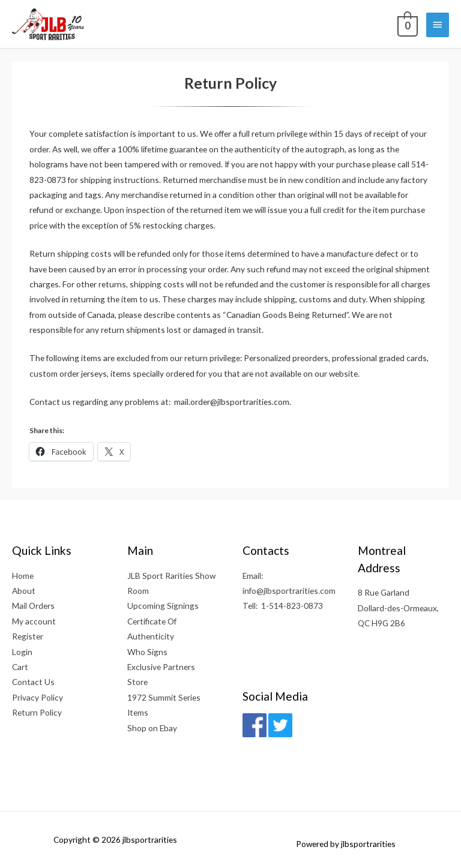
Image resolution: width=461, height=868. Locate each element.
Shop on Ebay (152, 728)
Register (28, 636)
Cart (20, 667)
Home (23, 576)
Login (22, 652)
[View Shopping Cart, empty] (406, 24)
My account (34, 621)
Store (137, 682)
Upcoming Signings (163, 606)
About (24, 591)
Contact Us (33, 682)
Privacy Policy (38, 697)
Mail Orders (33, 606)
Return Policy (37, 712)
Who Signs (147, 652)
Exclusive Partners (161, 667)
